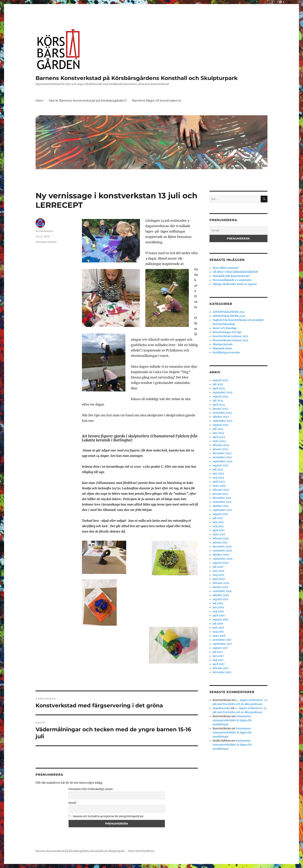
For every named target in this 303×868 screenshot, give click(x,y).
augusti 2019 (220, 599)
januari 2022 (220, 494)
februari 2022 (221, 490)
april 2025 (219, 388)
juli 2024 (218, 401)
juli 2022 (218, 470)
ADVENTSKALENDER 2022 (229, 316)
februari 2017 (221, 668)
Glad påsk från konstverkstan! (231, 276)
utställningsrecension (226, 353)
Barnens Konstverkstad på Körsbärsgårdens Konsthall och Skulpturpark (137, 78)
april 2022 (219, 482)
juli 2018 (218, 624)
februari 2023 (221, 445)
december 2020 (222, 547)
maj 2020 (218, 575)
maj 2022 (218, 478)
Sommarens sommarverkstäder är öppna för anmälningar (232, 720)
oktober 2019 (221, 595)
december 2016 (222, 672)
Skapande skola (222, 348)
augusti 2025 (220, 380)
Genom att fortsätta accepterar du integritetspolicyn (106, 816)
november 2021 (222, 502)
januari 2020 (220, 587)
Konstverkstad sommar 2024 (230, 340)
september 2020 (223, 559)
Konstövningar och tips (227, 332)
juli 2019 (218, 603)
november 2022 (222, 457)
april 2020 (219, 579)
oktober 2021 (221, 506)
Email (72, 803)
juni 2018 (218, 628)
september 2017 (222, 644)
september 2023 (222, 421)
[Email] (238, 230)
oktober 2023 (221, 417)
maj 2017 (218, 660)
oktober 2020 (221, 555)
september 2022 (223, 461)
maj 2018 (218, 632)
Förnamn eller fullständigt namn (91, 789)
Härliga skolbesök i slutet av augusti (235, 284)
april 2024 (219, 405)
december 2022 (222, 453)
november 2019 (222, 591)
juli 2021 (218, 518)
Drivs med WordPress (141, 851)
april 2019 (219, 616)
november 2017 (222, 640)
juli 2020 (218, 567)
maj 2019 (218, 611)
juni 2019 (218, 607)
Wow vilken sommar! (226, 268)
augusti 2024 (220, 397)
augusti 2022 (220, 465)
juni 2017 (218, 656)
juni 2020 (218, 571)
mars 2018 (219, 636)
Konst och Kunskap (225, 328)
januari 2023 (220, 449)
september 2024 (223, 392)
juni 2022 (218, 474)
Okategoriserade (46, 242)
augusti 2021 (220, 514)
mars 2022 (219, 486)
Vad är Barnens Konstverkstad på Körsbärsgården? (88, 101)
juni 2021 (218, 522)
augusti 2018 (220, 620)
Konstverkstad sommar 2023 (230, 336)
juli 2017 (218, 652)
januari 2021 (220, 543)
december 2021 (222, 498)
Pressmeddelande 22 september (232, 280)
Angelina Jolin (221, 708)
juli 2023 (218, 429)
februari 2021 (221, 538)
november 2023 (222, 413)
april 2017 (219, 664)
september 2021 (222, 510)
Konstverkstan (45, 231)
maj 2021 (218, 526)
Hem (39, 101)
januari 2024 (220, 409)
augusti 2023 (220, 425)
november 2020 (222, 551)
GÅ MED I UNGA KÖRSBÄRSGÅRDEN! (235, 272)
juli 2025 (218, 384)
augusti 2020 (220, 563)
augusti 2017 (220, 648)
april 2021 (219, 530)
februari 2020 (221, 583)
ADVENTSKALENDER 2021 (229, 312)
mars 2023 (219, 441)
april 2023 (219, 437)
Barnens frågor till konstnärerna (157, 101)
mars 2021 (219, 534)
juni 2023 (218, 433)
